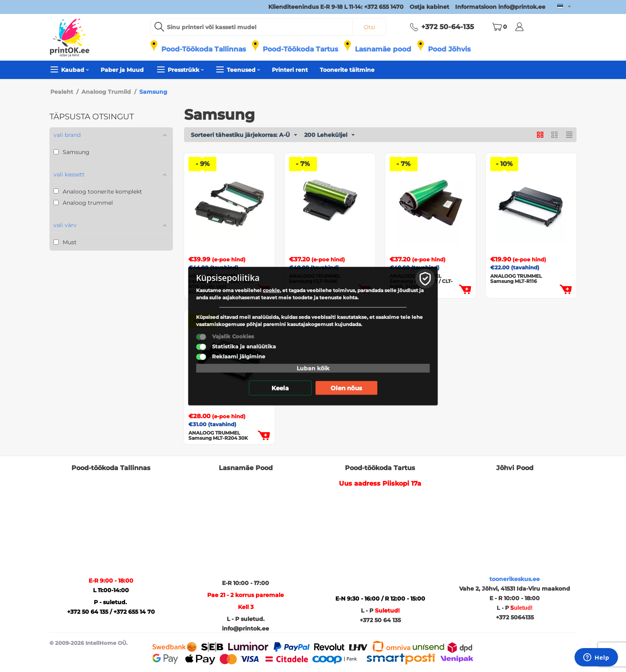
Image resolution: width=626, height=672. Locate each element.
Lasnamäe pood (383, 49)
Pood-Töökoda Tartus (300, 49)
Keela (280, 388)
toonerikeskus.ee (515, 579)
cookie (272, 290)
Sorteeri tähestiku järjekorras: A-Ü (244, 135)
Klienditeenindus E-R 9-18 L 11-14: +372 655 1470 (336, 7)
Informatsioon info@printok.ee (500, 7)
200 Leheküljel (329, 135)
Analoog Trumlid (106, 92)
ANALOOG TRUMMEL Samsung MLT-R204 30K (218, 435)
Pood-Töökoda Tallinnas (204, 49)
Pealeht (62, 92)
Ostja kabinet (429, 7)
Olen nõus (346, 388)
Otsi (369, 27)
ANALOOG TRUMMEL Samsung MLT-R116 (516, 279)
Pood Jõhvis (449, 49)
